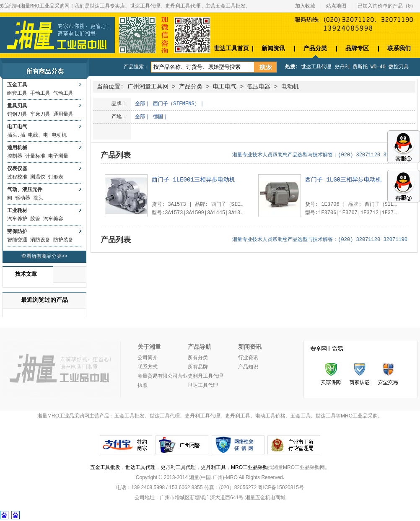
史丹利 (342, 67)
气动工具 (63, 93)
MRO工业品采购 (249, 467)
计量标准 (35, 156)
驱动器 (23, 198)
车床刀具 (40, 114)
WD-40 (378, 67)
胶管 (35, 219)
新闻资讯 (273, 48)
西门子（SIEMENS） (176, 104)
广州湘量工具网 (148, 87)
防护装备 (63, 240)
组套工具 (17, 93)
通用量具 (63, 114)
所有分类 (198, 358)
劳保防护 (17, 232)
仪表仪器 (17, 169)
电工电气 (17, 127)
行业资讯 (248, 358)
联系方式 (148, 367)
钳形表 (56, 177)
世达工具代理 (316, 67)
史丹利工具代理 (178, 467)
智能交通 (17, 240)
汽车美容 (53, 219)
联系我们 (399, 48)
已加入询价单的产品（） (387, 6)
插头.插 (16, 135)
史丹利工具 (213, 467)
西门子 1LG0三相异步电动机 (343, 180)
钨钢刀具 (17, 114)
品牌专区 (357, 48)
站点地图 (336, 6)
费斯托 (360, 67)
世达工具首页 (231, 48)
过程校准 (17, 177)
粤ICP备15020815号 (281, 487)
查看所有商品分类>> (44, 257)
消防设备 (40, 240)
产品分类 (315, 48)
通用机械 (17, 148)
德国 (158, 117)
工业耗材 (17, 211)
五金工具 (17, 85)
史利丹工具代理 (205, 376)
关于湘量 (149, 347)
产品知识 (248, 367)
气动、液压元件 (25, 190)
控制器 (15, 156)
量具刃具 (17, 106)
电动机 (59, 135)
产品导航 (200, 347)
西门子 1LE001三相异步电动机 (193, 180)
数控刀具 (399, 67)
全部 (140, 104)
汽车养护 (17, 219)
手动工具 (40, 93)
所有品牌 (198, 367)
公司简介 (148, 358)
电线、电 (38, 135)
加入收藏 (305, 6)
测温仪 (38, 177)
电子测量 (58, 156)
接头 (38, 198)
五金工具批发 (105, 467)
